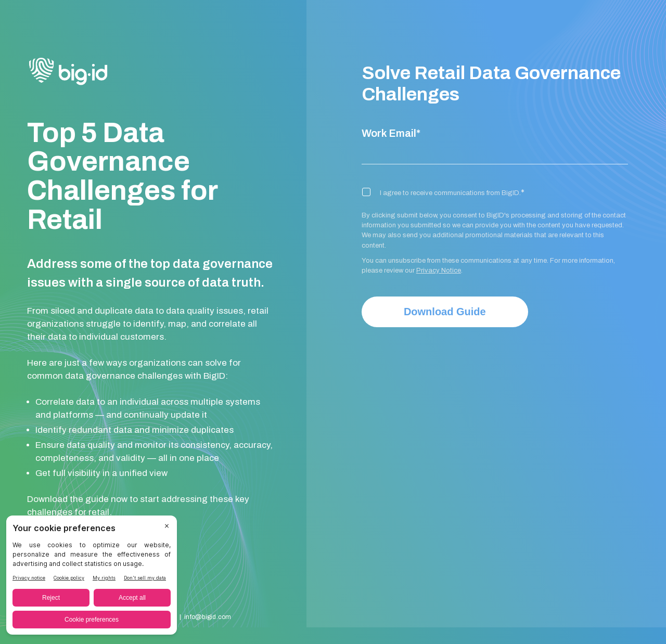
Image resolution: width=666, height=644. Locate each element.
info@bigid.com (208, 617)
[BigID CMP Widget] (92, 578)
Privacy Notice (439, 271)
